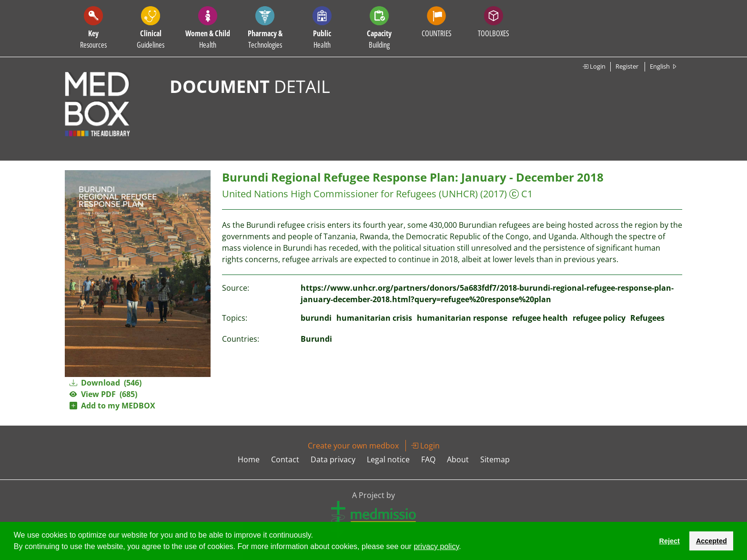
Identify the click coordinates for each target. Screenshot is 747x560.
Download (106, 383)
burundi (316, 318)
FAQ (428, 459)
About (458, 459)
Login (594, 66)
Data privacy (333, 459)
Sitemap (495, 459)
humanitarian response (462, 318)
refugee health (540, 318)
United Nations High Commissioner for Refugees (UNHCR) (350, 194)
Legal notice (388, 459)
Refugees (647, 318)
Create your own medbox (353, 446)
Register (627, 66)
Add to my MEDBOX (112, 406)
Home (249, 459)
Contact (285, 459)
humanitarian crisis (374, 318)
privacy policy (436, 546)
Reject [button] (669, 541)
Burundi (316, 339)
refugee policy (599, 318)
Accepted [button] (712, 541)
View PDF (103, 394)
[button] (464, 548)
